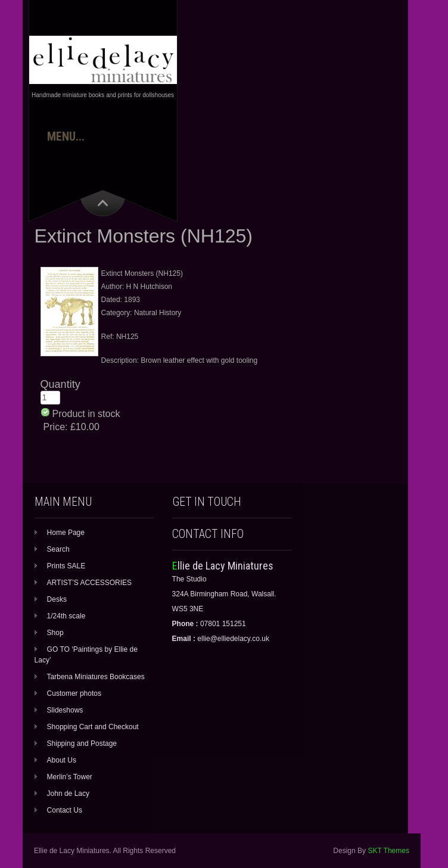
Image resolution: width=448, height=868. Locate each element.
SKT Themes (388, 851)
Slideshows (65, 710)
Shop (55, 633)
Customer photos (74, 693)
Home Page (66, 533)
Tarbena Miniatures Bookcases (96, 677)
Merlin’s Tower (70, 777)
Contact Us (65, 810)
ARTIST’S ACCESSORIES (89, 583)
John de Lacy (68, 794)
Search (58, 549)
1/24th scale (66, 616)
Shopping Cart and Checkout (93, 727)
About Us (62, 760)
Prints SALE (66, 566)
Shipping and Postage (82, 743)
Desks (57, 599)
